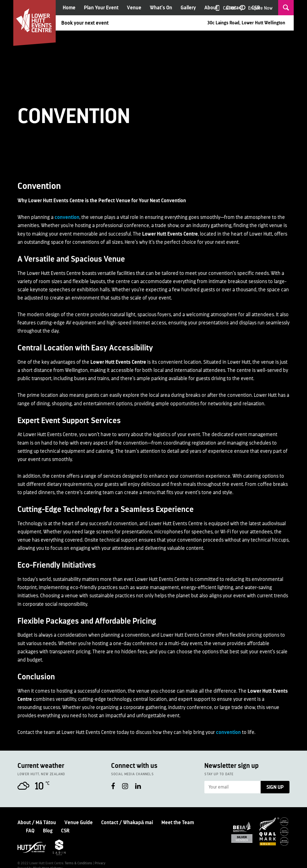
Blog (48, 831)
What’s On (161, 8)
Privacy (100, 863)
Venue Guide (79, 822)
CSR (65, 831)
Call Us (229, 8)
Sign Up (275, 787)
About (211, 8)
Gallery (188, 8)
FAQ (30, 831)
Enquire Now (260, 8)
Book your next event (85, 23)
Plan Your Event (101, 8)
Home (69, 8)
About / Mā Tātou (37, 822)
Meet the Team (178, 822)
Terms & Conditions (78, 863)
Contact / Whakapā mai (127, 822)
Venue (134, 8)
